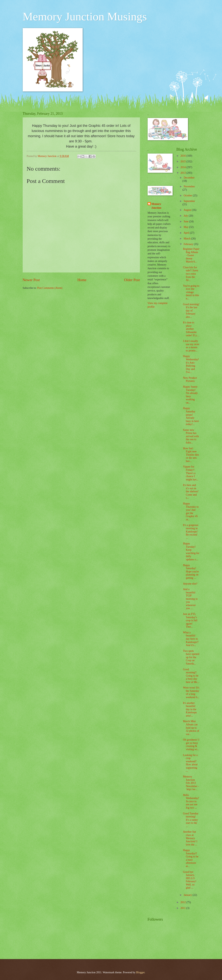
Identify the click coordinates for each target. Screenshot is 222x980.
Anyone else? (190, 584)
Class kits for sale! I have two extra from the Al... (191, 274)
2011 (183, 908)
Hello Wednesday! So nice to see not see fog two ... (191, 801)
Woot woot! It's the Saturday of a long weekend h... (191, 692)
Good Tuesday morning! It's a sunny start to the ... (191, 820)
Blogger (140, 972)
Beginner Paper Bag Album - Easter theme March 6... (191, 255)
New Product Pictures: (190, 380)
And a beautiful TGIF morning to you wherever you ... (190, 599)
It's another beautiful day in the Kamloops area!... (190, 709)
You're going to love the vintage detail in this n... (191, 292)
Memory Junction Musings (85, 17)
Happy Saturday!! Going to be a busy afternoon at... (191, 858)
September (189, 201)
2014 (183, 167)
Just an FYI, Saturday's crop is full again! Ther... (190, 620)
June (186, 221)
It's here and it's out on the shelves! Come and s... (191, 491)
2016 (183, 156)
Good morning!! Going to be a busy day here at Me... (191, 676)
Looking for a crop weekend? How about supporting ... (190, 763)
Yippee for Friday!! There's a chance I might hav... (191, 473)
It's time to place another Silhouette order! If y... (191, 329)
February (189, 244)
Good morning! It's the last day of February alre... (191, 311)
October (188, 196)
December (189, 178)
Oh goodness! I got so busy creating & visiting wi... (191, 745)
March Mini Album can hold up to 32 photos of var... (191, 728)
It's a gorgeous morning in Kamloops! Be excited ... (191, 531)
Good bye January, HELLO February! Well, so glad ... (190, 880)
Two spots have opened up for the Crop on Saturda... (191, 657)
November (189, 186)
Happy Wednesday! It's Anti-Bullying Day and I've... (191, 364)
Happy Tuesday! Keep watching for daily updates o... (191, 551)
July (186, 216)
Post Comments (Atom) (50, 288)
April (187, 233)
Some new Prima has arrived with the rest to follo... (191, 436)
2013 (183, 173)
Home (82, 280)
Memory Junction (156, 206)
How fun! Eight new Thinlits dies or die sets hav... (191, 455)
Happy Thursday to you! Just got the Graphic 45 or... (191, 512)
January (188, 895)
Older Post (132, 280)
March (187, 239)
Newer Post (31, 280)
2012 (183, 902)
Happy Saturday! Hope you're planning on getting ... (191, 572)
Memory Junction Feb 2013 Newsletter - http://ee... (191, 783)
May (186, 227)
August (188, 210)
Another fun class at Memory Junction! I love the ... (190, 838)
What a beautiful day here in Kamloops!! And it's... (191, 639)
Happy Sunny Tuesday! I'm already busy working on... (190, 395)
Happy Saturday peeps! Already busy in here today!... (191, 416)
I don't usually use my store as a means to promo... (191, 346)
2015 (183, 162)
